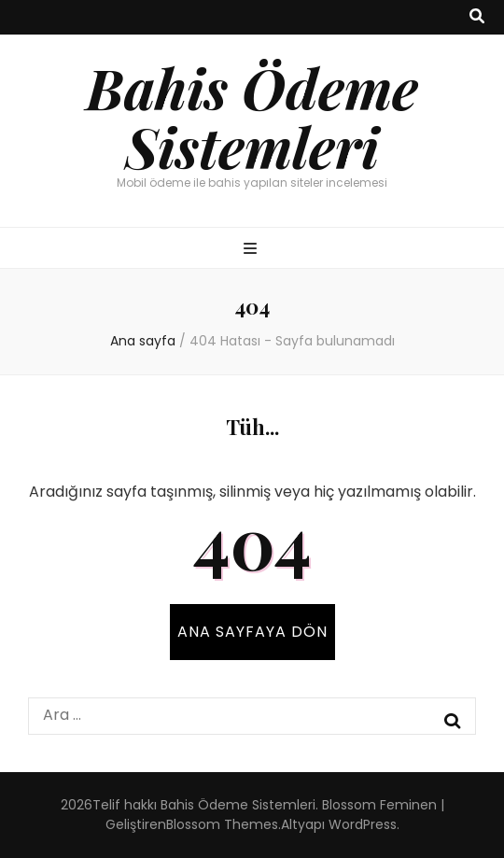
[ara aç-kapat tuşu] (477, 17)
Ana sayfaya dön (252, 632)
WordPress (363, 824)
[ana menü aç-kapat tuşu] (252, 250)
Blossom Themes (222, 824)
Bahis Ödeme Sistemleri (252, 116)
